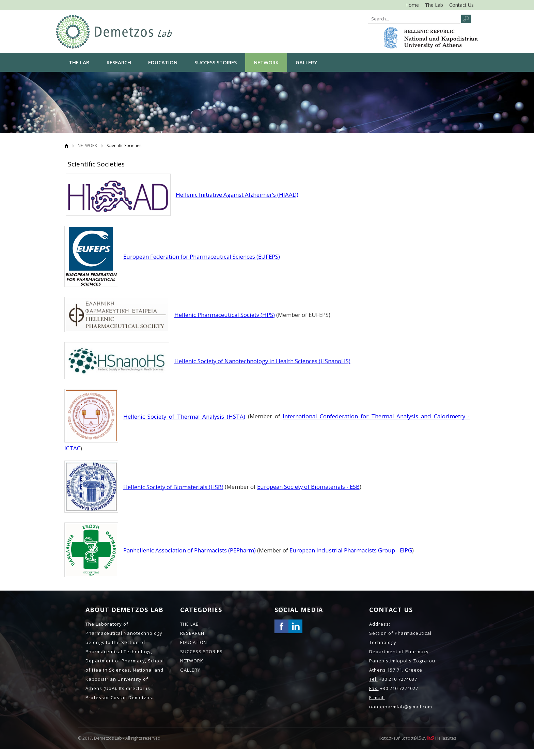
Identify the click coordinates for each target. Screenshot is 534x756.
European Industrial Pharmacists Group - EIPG (351, 550)
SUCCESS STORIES (216, 62)
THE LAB (79, 62)
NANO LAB (114, 32)
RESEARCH (119, 62)
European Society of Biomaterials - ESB (308, 487)
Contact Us (461, 5)
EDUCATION (163, 62)
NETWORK (266, 62)
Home (412, 5)
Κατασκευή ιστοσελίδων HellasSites (417, 738)
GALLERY (306, 62)
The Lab (434, 5)
